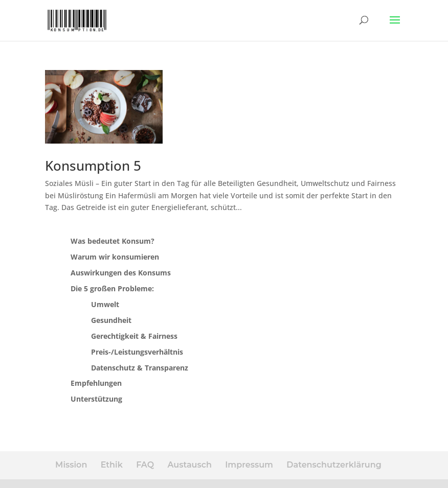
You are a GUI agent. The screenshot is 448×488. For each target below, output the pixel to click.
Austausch (189, 465)
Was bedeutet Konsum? (113, 241)
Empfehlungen (96, 383)
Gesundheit (111, 320)
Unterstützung (96, 399)
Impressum (249, 465)
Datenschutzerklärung (334, 465)
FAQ (145, 465)
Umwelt (105, 304)
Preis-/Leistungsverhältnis (137, 352)
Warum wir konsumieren (115, 257)
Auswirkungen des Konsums (121, 273)
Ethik (112, 465)
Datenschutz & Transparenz (140, 368)
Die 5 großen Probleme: (112, 288)
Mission (71, 465)
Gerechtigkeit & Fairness (134, 336)
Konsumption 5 (93, 166)
